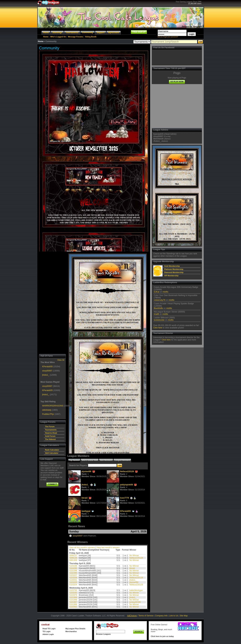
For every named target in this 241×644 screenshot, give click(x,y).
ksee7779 (124, 498)
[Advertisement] (52, 303)
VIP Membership (171, 276)
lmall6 (156, 314)
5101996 (73, 604)
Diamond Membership (174, 272)
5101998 (73, 600)
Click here (158, 328)
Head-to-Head (51, 433)
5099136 (73, 558)
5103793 (73, 590)
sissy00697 (47, 371)
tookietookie (159, 320)
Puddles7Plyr (48, 414)
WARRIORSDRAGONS (53, 406)
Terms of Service (146, 616)
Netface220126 (127, 471)
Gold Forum (50, 436)
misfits (166, 292)
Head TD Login (49, 629)
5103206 (73, 578)
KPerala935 (47, 367)
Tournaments (51, 430)
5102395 (73, 573)
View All (61, 360)
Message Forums (75, 37)
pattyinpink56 (126, 485)
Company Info (161, 616)
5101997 (73, 602)
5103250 (73, 593)
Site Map (184, 616)
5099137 (73, 556)
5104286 (73, 566)
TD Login (47, 631)
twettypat (86, 511)
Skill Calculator (52, 453)
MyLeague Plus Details (75, 629)
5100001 (73, 580)
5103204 (73, 585)
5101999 (73, 597)
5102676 (73, 595)
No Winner (134, 556)
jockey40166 (135, 602)
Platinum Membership (174, 269)
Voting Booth (91, 37)
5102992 (73, 607)
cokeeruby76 (160, 300)
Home (46, 37)
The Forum (50, 427)
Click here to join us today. (162, 636)
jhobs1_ (46, 375)
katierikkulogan (136, 590)
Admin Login (48, 634)
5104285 (73, 568)
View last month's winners (108, 548)
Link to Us (174, 616)
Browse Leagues (103, 634)
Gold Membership (172, 266)
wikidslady (47, 410)
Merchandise (71, 631)
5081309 (73, 560)
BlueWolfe (158, 308)
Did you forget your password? (168, 37)
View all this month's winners (82, 548)
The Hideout (50, 439)
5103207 (73, 575)
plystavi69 (86, 471)
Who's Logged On (58, 37)
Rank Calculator (52, 450)
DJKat (157, 292)
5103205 (73, 582)
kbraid (85, 498)
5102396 (73, 571)
